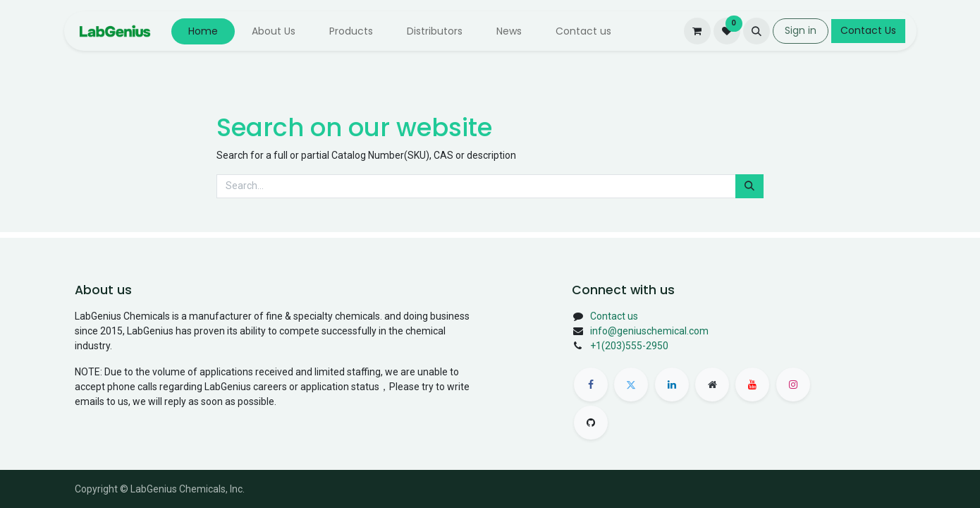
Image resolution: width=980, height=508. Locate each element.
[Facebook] (591, 385)
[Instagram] (793, 385)
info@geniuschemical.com (649, 331)
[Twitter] (631, 385)
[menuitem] (203, 31)
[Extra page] (712, 385)
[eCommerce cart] (697, 31)
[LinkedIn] (672, 385)
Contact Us (868, 30)
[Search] (749, 186)
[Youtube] (752, 385)
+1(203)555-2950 (629, 346)
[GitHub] (591, 423)
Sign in (801, 30)
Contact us (614, 316)
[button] (757, 31)
